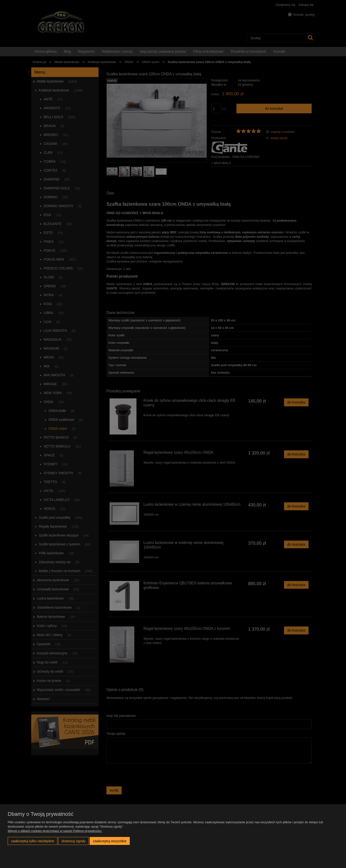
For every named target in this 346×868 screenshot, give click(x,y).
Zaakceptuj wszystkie (110, 841)
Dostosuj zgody (74, 841)
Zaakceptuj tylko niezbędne (33, 841)
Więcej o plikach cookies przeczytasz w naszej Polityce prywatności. (55, 831)
